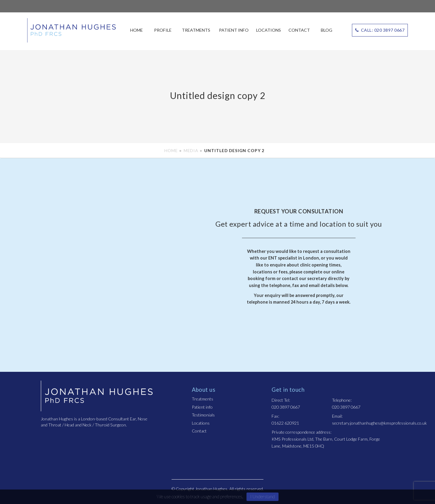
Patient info (234, 30)
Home (137, 30)
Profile (163, 30)
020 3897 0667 (286, 407)
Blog (327, 30)
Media (191, 150)
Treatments (196, 30)
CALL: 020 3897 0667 (380, 30)
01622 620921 (285, 423)
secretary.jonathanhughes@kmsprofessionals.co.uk (379, 423)
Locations (269, 30)
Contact (299, 30)
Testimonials (203, 415)
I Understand (263, 496)
